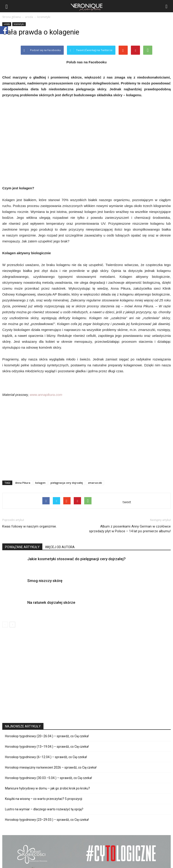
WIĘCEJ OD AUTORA (60, 547)
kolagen (40, 483)
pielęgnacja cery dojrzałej (67, 483)
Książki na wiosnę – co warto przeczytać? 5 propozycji (44, 799)
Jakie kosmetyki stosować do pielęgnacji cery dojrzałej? (76, 559)
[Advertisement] (86, 444)
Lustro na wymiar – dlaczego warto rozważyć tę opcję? (44, 809)
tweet (127, 502)
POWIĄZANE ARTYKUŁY (22, 547)
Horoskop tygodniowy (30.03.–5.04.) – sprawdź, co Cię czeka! (48, 778)
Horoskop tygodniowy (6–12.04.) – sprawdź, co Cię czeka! (46, 757)
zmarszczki (95, 483)
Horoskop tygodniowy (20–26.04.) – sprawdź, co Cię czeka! (47, 736)
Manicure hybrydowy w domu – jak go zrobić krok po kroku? (47, 788)
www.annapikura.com (46, 395)
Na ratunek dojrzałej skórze (51, 602)
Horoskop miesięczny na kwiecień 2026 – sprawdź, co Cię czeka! (51, 767)
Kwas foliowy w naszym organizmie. (29, 526)
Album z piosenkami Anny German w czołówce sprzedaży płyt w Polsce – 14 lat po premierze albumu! (130, 529)
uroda (7, 24)
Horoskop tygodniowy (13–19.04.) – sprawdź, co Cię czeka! (47, 747)
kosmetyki (19, 24)
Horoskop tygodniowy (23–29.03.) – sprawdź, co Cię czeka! (47, 820)
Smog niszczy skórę (45, 581)
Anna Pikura (23, 483)
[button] (167, 6)
